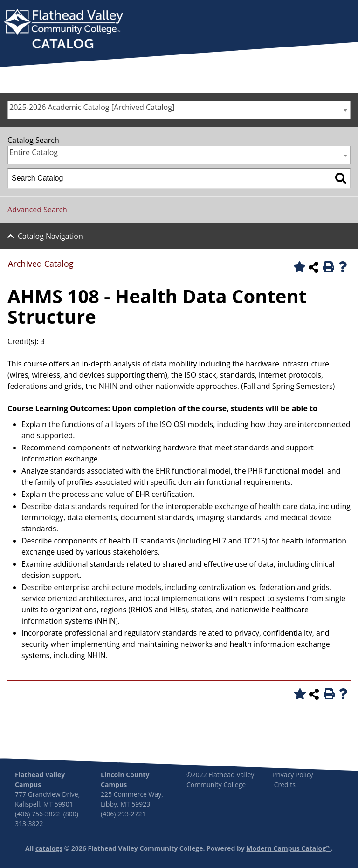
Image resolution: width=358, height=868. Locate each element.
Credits (285, 784)
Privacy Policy (293, 775)
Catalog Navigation (50, 236)
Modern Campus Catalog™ (289, 848)
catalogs (49, 848)
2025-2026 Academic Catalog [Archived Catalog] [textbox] (92, 107)
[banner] (63, 30)
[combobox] (179, 110)
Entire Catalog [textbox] (34, 152)
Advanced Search (37, 210)
